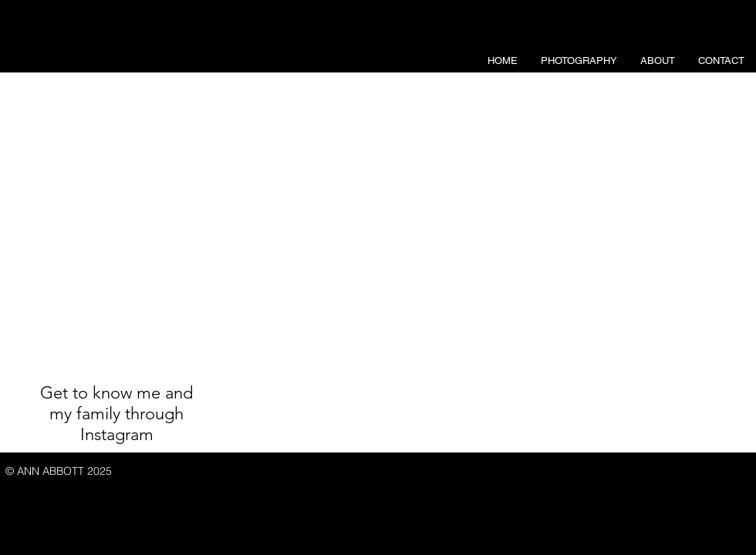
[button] (579, 61)
